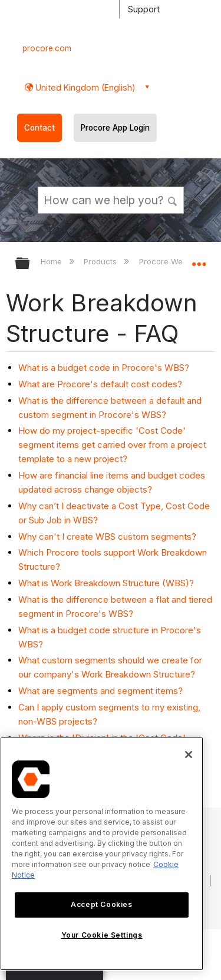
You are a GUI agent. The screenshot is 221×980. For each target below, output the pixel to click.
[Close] (189, 755)
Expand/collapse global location (199, 260)
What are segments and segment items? (100, 691)
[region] (102, 854)
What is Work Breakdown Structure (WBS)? (106, 583)
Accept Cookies (101, 904)
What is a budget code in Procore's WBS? (104, 368)
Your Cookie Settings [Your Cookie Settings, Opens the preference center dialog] (102, 935)
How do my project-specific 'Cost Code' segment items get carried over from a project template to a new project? (112, 445)
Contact (39, 128)
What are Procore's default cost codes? (100, 384)
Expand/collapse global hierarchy (30, 264)
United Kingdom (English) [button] (84, 87)
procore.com (47, 48)
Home (52, 261)
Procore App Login (115, 128)
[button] (173, 200)
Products (101, 261)
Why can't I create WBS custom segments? (107, 536)
